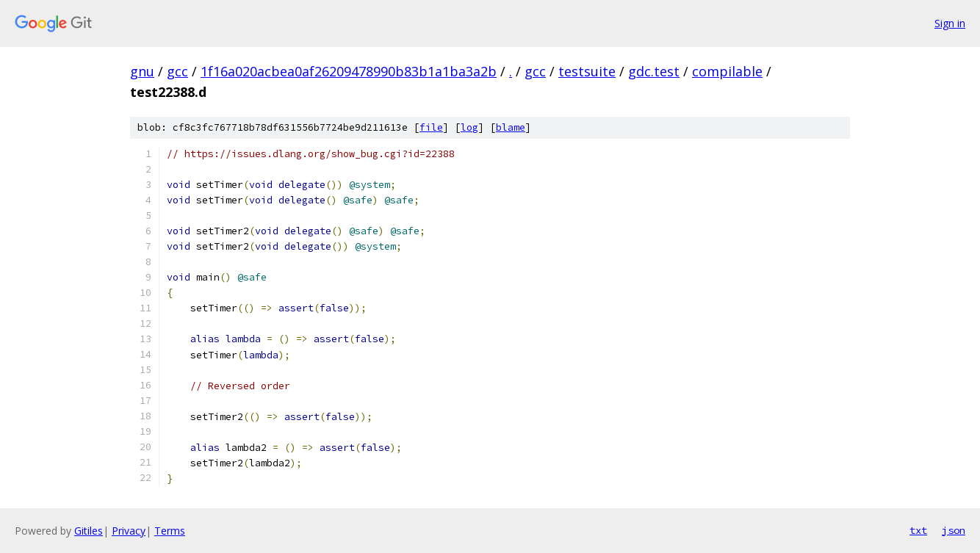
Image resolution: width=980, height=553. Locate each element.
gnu (142, 71)
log (469, 127)
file (431, 127)
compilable (727, 71)
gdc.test (654, 71)
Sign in (950, 23)
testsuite (587, 71)
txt (918, 530)
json (954, 530)
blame (511, 127)
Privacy (129, 531)
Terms (170, 531)
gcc (177, 71)
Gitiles (89, 531)
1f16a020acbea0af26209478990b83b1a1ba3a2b (349, 71)
